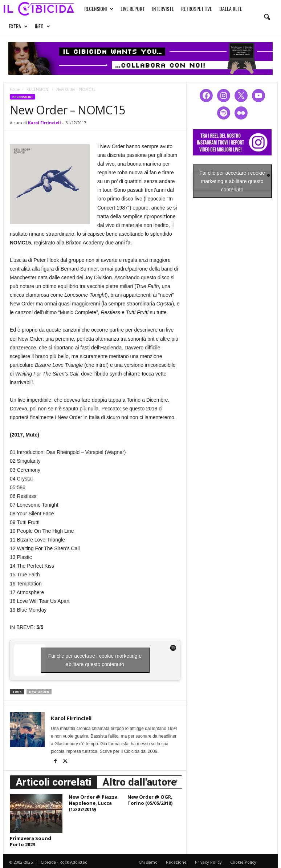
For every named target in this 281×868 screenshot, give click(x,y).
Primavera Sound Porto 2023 (30, 841)
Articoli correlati (54, 782)
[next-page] (176, 781)
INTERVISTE (163, 9)
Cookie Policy (243, 862)
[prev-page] (168, 781)
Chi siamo (148, 862)
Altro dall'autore (140, 782)
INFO (42, 26)
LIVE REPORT (133, 9)
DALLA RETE (231, 9)
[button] (267, 17)
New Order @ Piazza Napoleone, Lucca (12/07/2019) (93, 803)
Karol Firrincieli (44, 123)
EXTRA (18, 26)
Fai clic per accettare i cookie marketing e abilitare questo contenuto (95, 660)
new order (39, 692)
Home (15, 89)
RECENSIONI (99, 9)
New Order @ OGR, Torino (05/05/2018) (150, 800)
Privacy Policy (208, 862)
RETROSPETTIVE (197, 9)
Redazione (176, 862)
